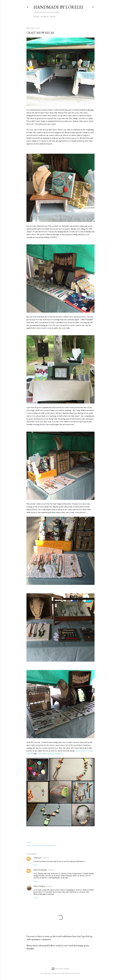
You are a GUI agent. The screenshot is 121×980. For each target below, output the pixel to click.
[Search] (93, 7)
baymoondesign (40, 870)
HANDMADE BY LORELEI (58, 7)
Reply (36, 865)
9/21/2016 (46, 858)
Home (36, 17)
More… (53, 17)
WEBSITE (45, 17)
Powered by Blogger (60, 969)
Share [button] (28, 842)
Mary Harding (39, 886)
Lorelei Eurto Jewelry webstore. (50, 754)
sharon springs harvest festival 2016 (43, 845)
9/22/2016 (49, 886)
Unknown (38, 858)
